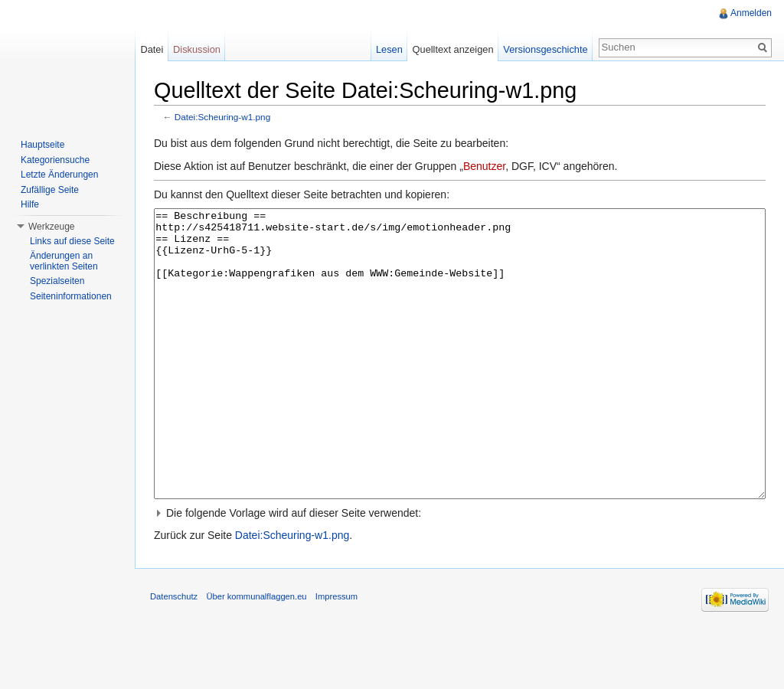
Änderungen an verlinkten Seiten (64, 261)
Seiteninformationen (71, 296)
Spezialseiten (57, 281)
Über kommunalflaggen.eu (256, 654)
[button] (460, 570)
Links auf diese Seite (72, 241)
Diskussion (197, 49)
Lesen (389, 49)
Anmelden (751, 13)
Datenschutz (174, 654)
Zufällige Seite (50, 190)
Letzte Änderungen (59, 175)
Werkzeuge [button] (51, 227)
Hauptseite (42, 145)
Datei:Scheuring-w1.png (222, 117)
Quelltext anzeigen (453, 49)
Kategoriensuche (55, 160)
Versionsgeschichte (545, 49)
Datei (152, 49)
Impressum (336, 654)
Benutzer (484, 166)
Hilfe (30, 204)
